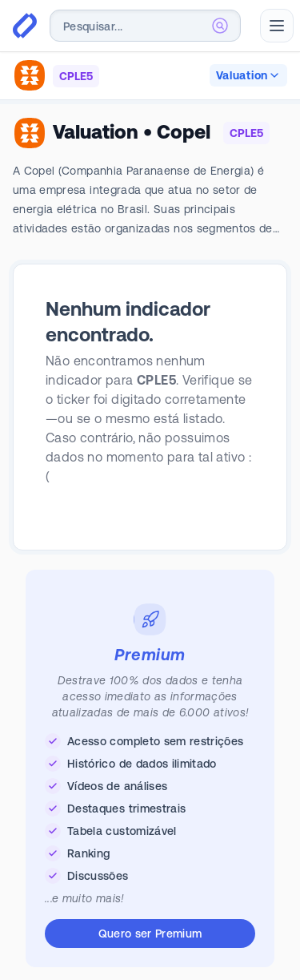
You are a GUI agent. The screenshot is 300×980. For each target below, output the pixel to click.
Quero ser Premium (150, 934)
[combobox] (145, 26)
